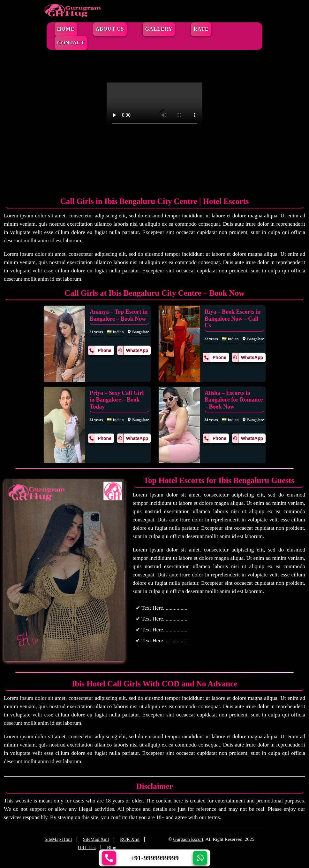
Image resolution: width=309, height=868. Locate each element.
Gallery (159, 29)
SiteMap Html (58, 839)
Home (66, 29)
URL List (87, 848)
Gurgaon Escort (188, 839)
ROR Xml (130, 839)
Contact (71, 43)
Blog (112, 848)
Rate (201, 29)
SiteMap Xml (96, 839)
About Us (110, 29)
